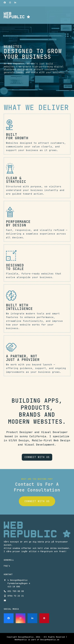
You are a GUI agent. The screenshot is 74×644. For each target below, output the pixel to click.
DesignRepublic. (26, 637)
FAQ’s (7, 566)
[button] (68, 15)
